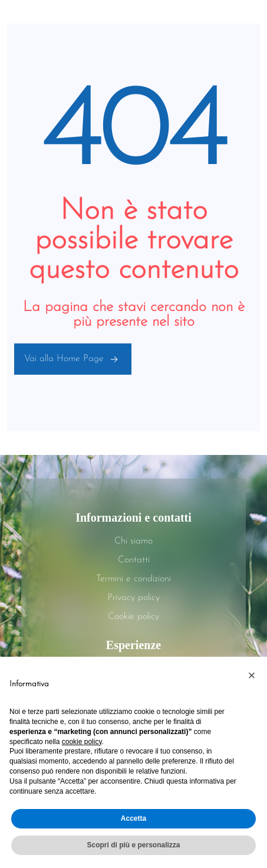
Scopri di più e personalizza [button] (133, 845)
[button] (252, 676)
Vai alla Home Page (73, 359)
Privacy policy (133, 598)
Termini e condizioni (133, 579)
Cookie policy (133, 617)
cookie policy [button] (82, 742)
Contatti (134, 560)
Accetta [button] (133, 818)
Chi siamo (133, 541)
